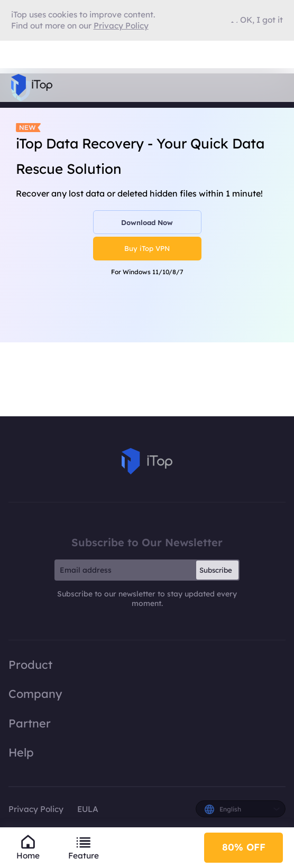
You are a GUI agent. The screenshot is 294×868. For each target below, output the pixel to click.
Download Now (147, 222)
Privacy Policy (36, 809)
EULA (88, 809)
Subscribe (216, 570)
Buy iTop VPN (147, 248)
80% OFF (244, 847)
